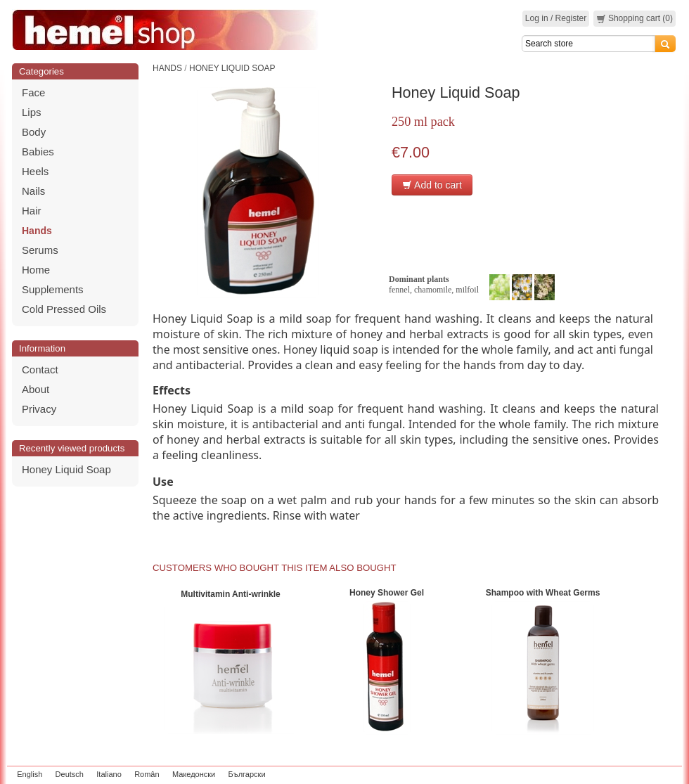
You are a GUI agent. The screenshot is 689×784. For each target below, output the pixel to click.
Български (247, 774)
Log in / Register (556, 18)
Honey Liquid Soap (66, 469)
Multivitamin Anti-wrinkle (231, 594)
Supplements (53, 289)
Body (34, 132)
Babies (38, 152)
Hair (32, 211)
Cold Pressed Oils (64, 309)
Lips (32, 112)
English (30, 774)
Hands (37, 231)
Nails (33, 191)
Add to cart (432, 185)
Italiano (109, 774)
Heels (35, 171)
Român (147, 774)
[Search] (588, 44)
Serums (40, 250)
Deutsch (70, 774)
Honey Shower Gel (387, 593)
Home (36, 270)
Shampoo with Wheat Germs (543, 593)
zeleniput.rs (659, 774)
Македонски (194, 774)
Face (33, 92)
